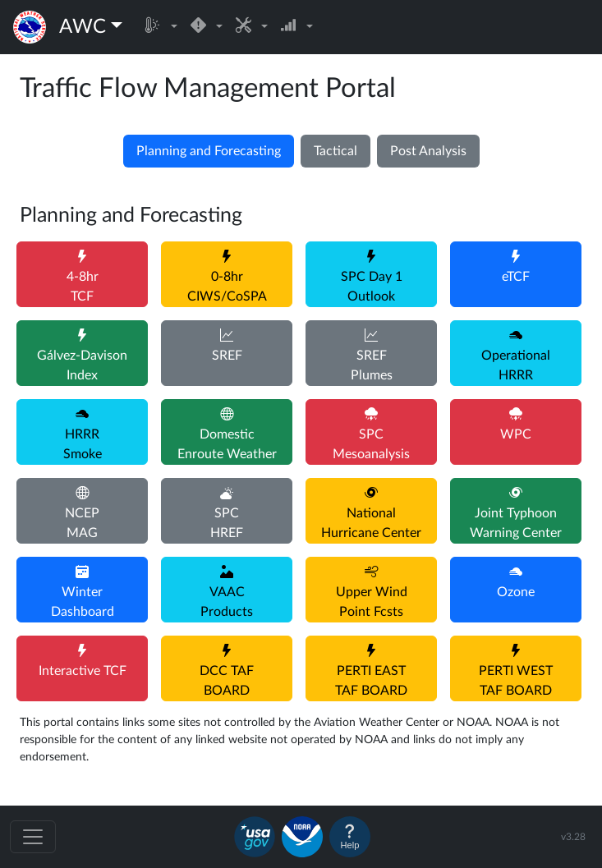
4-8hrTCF (83, 287)
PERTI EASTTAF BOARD (371, 681)
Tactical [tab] (335, 151)
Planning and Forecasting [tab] (209, 151)
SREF (227, 356)
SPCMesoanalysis (371, 444)
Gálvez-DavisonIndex (82, 365)
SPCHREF (227, 523)
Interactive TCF (83, 671)
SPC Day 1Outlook (372, 287)
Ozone (516, 592)
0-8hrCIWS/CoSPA (227, 287)
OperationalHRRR (516, 365)
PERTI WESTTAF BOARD (516, 681)
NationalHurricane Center (371, 523)
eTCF (516, 277)
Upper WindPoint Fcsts (372, 602)
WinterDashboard (83, 602)
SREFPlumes (372, 365)
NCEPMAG (82, 523)
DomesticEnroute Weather (227, 444)
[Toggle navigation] (33, 837)
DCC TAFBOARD (227, 681)
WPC (516, 434)
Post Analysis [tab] (428, 151)
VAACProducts (227, 602)
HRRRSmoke (83, 444)
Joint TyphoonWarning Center (516, 523)
